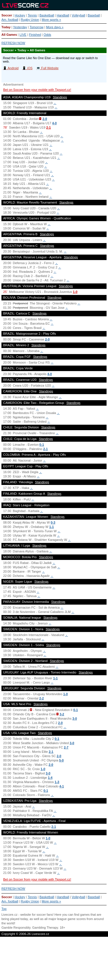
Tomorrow (37, 27)
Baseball (94, 15)
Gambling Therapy (45, 928)
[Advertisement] (54, 959)
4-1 (62, 786)
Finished (35, 35)
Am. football (10, 20)
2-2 (41, 698)
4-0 (54, 123)
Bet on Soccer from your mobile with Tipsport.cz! (37, 90)
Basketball (47, 15)
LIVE (23, 35)
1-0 (75, 292)
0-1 (42, 445)
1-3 (57, 782)
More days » (55, 27)
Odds (47, 35)
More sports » (51, 20)
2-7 (66, 747)
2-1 (49, 127)
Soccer (7, 15)
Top (4, 909)
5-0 (61, 760)
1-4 (50, 778)
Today (6, 27)
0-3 (53, 522)
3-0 (75, 718)
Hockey (20, 15)
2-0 (45, 119)
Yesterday (20, 27)
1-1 (52, 527)
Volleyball (78, 15)
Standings (60, 97)
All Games (9, 35)
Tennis (32, 15)
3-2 (62, 714)
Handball (63, 15)
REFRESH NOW (13, 43)
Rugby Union (30, 20)
